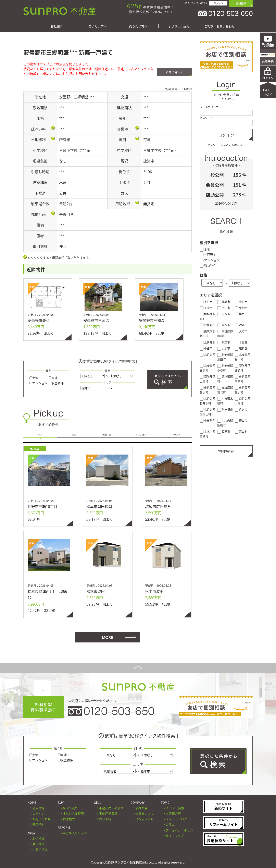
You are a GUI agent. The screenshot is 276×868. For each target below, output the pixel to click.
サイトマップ (175, 836)
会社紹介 (57, 26)
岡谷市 (224, 325)
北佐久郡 (208, 354)
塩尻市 (241, 314)
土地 (34, 378)
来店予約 (38, 824)
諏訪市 (241, 325)
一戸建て (208, 255)
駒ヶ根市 (225, 409)
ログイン (218, 3)
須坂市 (224, 302)
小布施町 (208, 420)
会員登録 (38, 808)
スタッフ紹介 (145, 819)
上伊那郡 (208, 342)
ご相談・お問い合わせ (219, 26)
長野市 (206, 302)
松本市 (224, 314)
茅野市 (224, 342)
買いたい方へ (98, 26)
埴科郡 (241, 348)
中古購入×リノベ (75, 833)
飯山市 (241, 420)
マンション (38, 383)
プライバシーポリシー (181, 830)
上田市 (224, 308)
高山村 (241, 431)
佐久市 (241, 409)
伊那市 (224, 348)
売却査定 (105, 819)
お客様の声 (173, 813)
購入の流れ (70, 808)
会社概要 (141, 808)
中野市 (241, 302)
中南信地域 (40, 849)
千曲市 (206, 308)
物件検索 (69, 819)
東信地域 (38, 844)
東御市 (241, 308)
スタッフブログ (176, 819)
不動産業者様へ (110, 813)
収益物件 (56, 383)
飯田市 (224, 431)
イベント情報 (175, 808)
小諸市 (206, 348)
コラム (170, 824)
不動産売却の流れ (111, 808)
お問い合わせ (174, 72)
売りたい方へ (138, 26)
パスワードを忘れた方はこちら (226, 145)
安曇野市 (208, 325)
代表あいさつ (145, 813)
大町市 (241, 331)
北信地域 (38, 839)
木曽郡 (241, 342)
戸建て (55, 378)
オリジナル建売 (179, 26)
